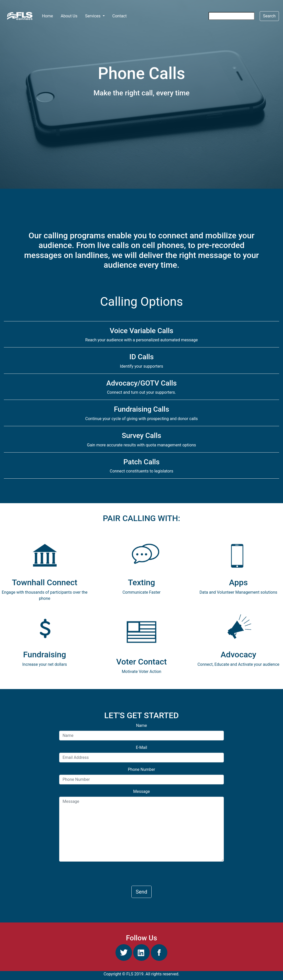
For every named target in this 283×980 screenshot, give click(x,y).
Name (141, 725)
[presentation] (98, 876)
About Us (69, 16)
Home (49, 16)
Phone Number (141, 769)
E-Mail (142, 747)
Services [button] (93, 16)
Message (141, 791)
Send (141, 892)
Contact (120, 16)
